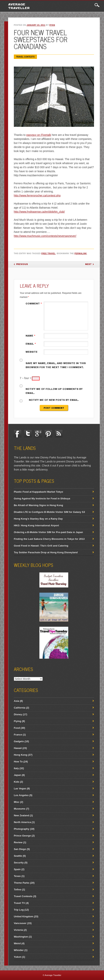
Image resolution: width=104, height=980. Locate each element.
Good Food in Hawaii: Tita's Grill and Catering (41, 546)
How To (18, 762)
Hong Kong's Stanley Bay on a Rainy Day (38, 519)
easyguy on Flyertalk (39, 135)
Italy (16, 768)
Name (31, 336)
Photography (22, 829)
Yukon (18, 957)
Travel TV (19, 903)
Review (18, 842)
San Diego (20, 849)
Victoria (18, 930)
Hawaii (18, 748)
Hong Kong (21, 755)
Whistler (19, 950)
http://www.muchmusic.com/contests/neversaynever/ (45, 236)
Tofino (18, 889)
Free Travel (48, 254)
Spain (17, 869)
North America (22, 822)
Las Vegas (20, 788)
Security (19, 863)
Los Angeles (21, 795)
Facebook (18, 434)
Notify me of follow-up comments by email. (54, 391)
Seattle (18, 856)
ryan (52, 25)
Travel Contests (25, 57)
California (20, 708)
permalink (81, 254)
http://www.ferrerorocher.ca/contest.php (37, 195)
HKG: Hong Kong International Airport (36, 525)
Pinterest (48, 434)
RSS (59, 434)
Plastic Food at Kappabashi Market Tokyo (38, 492)
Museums (20, 809)
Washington (21, 937)
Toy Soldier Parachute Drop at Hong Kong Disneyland (46, 552)
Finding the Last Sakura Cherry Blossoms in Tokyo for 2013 (49, 539)
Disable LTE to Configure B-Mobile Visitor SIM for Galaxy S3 (49, 512)
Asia (16, 701)
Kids (17, 782)
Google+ (38, 434)
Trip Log (19, 910)
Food (17, 728)
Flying (17, 721)
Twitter (28, 434)
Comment (34, 304)
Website (32, 352)
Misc (17, 802)
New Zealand (21, 815)
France (18, 735)
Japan (17, 775)
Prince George (22, 836)
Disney (18, 714)
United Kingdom (23, 916)
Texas (17, 876)
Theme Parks (22, 883)
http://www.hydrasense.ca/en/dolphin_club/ (39, 212)
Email (31, 344)
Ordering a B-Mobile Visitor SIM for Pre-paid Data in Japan (48, 532)
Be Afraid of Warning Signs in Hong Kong (38, 505)
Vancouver (20, 923)
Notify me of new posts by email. (54, 400)
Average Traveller (19, 6)
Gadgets (19, 741)
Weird (17, 943)
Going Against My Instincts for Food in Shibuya (42, 498)
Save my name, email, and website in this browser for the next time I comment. (56, 365)
